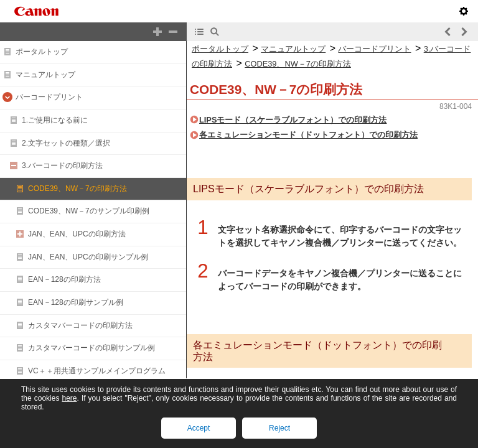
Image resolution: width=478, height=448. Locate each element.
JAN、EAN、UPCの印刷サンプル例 (88, 257)
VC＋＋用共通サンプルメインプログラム (97, 371)
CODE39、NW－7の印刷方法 (77, 189)
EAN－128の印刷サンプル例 (76, 302)
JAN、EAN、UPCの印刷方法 (77, 234)
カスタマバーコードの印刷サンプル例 (91, 348)
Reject (279, 428)
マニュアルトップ (45, 75)
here (69, 398)
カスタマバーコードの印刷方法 (80, 325)
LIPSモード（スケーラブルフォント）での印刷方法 (293, 120)
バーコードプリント (49, 97)
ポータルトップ (42, 52)
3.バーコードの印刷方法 (62, 166)
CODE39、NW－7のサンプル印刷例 (89, 211)
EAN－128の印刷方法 (64, 279)
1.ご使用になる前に (55, 120)
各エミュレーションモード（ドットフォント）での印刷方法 (308, 135)
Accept (199, 428)
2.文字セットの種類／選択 (66, 143)
